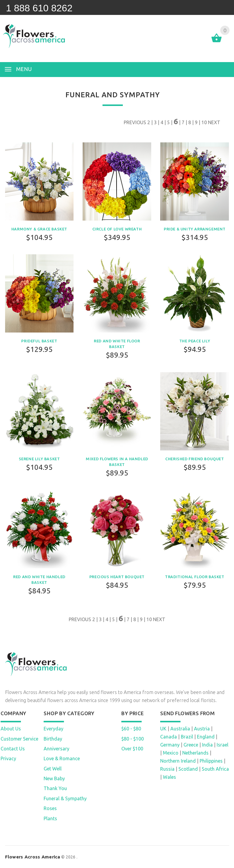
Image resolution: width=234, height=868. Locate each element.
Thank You (55, 788)
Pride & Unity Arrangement (195, 229)
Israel (222, 745)
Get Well (53, 769)
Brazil (187, 737)
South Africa (215, 769)
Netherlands (195, 753)
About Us (11, 729)
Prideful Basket (39, 341)
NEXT (214, 122)
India (207, 745)
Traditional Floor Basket (195, 577)
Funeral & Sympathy (65, 798)
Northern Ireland (178, 761)
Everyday (53, 729)
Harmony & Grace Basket (39, 229)
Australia (180, 729)
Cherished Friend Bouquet (195, 459)
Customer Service (19, 739)
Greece (191, 745)
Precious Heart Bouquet (117, 577)
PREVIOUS (135, 122)
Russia (167, 769)
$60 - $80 (131, 729)
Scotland (188, 769)
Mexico (171, 753)
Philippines (211, 761)
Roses (50, 808)
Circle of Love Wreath (117, 229)
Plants (50, 818)
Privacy (8, 758)
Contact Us (13, 749)
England (206, 737)
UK (163, 729)
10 (204, 122)
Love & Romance (62, 758)
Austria (202, 729)
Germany (170, 745)
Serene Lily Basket (39, 459)
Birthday (53, 739)
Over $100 (132, 749)
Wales (169, 777)
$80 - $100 (133, 739)
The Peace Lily (195, 341)
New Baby (54, 778)
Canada (169, 737)
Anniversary (56, 749)
